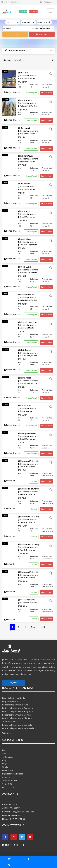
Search (15, 34)
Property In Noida (10, 701)
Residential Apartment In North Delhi (18, 728)
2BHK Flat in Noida (10, 722)
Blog (4, 760)
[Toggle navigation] (51, 11)
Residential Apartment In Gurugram (17, 708)
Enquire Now (46, 93)
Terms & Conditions (11, 781)
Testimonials (8, 757)
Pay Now (14, 683)
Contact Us (7, 784)
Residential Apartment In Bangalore (18, 711)
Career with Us (9, 777)
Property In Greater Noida (14, 698)
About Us (6, 754)
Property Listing (11, 42)
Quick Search (33, 11)
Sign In (5, 767)
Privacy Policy (8, 787)
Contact (34, 481)
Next (33, 627)
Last (43, 627)
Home (4, 42)
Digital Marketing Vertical (13, 774)
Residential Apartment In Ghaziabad (18, 718)
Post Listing (23, 11)
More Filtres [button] (42, 34)
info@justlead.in (48, 2)
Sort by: (7, 60)
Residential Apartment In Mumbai (17, 715)
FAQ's (5, 764)
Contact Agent (31, 93)
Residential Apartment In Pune (15, 705)
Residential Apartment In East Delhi (17, 725)
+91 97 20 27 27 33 (17, 819)
